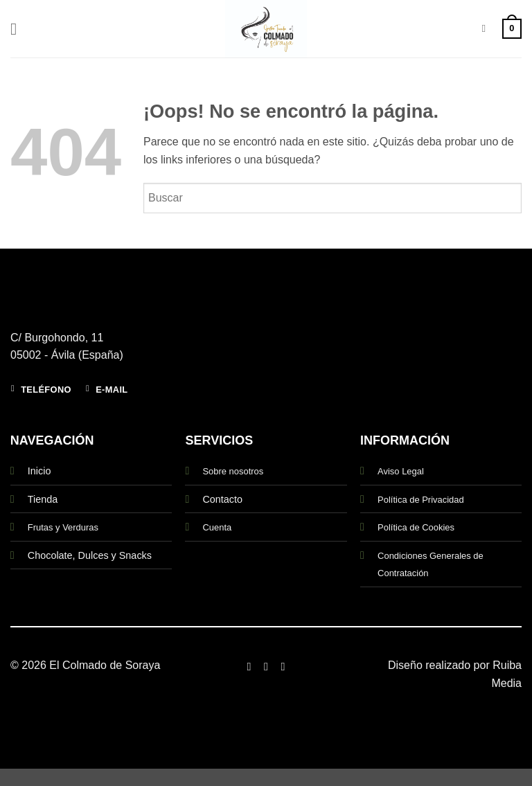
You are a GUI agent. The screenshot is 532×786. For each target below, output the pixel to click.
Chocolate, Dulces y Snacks (90, 555)
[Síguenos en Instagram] (266, 666)
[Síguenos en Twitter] (283, 666)
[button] (19, 29)
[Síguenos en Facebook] (249, 666)
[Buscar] (487, 28)
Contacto (222, 499)
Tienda (43, 499)
